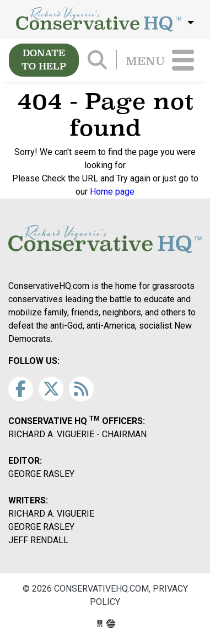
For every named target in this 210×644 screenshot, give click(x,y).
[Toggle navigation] (183, 60)
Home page (112, 192)
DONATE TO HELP (44, 60)
